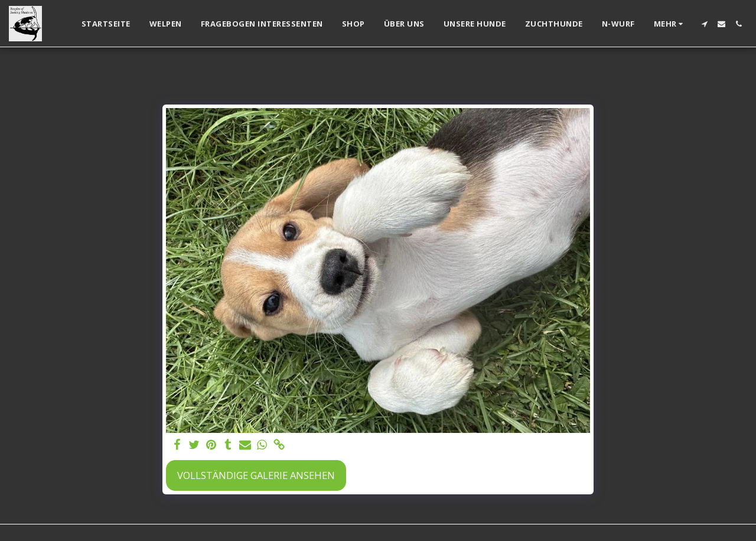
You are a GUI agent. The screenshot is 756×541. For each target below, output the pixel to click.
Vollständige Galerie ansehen (256, 475)
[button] (704, 24)
